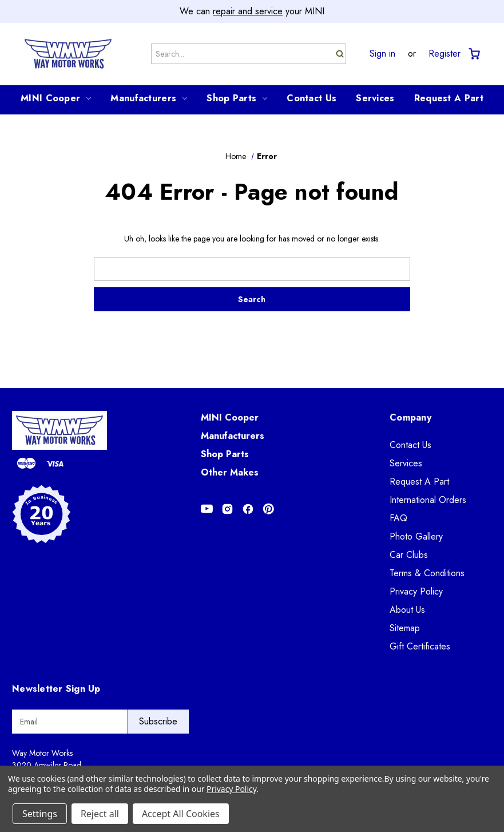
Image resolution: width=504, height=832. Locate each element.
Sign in (382, 54)
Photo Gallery (416, 536)
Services (375, 98)
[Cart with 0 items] (473, 54)
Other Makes (230, 472)
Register (445, 54)
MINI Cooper (56, 98)
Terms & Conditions (427, 573)
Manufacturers (149, 98)
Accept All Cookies (181, 814)
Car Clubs (409, 555)
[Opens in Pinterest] (269, 509)
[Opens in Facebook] (248, 509)
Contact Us (311, 98)
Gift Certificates (420, 646)
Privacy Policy (416, 591)
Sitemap (405, 628)
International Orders (428, 500)
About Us (407, 610)
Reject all (100, 814)
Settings (40, 814)
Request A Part (449, 98)
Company (410, 417)
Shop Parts (237, 98)
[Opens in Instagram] (227, 509)
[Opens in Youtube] (207, 509)
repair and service (248, 11)
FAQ (398, 518)
